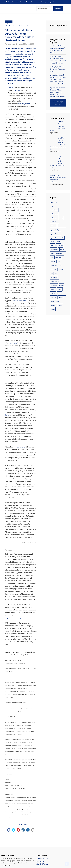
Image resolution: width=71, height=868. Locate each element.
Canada (8, 26)
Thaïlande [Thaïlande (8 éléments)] (53, 309)
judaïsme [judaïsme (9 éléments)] (61, 273)
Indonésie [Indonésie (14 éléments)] (58, 262)
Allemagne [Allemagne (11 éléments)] (54, 206)
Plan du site (40, 862)
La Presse (13, 344)
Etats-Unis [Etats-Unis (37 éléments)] (54, 250)
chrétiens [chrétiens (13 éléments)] (53, 230)
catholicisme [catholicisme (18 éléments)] (54, 218)
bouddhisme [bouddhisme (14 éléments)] (54, 214)
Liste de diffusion (17, 2)
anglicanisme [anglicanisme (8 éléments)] (54, 210)
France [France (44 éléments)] (52, 258)
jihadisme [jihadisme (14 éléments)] (53, 273)
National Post (21, 448)
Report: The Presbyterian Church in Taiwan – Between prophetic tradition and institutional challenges (58, 94)
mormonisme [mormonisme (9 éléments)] (55, 285)
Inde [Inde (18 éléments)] (52, 262)
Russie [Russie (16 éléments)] (59, 297)
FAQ (8, 2)
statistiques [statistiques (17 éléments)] (62, 301)
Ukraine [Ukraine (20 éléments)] (53, 313)
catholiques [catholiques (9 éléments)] (54, 222)
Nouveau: (11, 89)
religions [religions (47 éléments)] (53, 297)
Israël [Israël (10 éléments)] (60, 269)
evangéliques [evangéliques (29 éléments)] (54, 254)
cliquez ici (18, 91)
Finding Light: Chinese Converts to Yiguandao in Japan (57, 70)
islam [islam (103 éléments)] (59, 265)
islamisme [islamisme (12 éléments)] (54, 269)
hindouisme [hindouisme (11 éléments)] (60, 258)
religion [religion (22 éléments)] (60, 293)
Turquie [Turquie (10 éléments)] (60, 309)
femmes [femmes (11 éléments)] (63, 254)
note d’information (25, 105)
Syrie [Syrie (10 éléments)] (58, 305)
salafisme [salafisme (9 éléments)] (53, 301)
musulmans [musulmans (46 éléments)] (54, 289)
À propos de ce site (43, 859)
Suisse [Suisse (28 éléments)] (52, 305)
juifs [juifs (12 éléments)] (52, 277)
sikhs (27, 26)
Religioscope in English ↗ (47, 2)
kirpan (15, 26)
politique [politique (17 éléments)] (53, 293)
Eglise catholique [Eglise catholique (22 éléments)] (55, 234)
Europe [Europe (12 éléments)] (61, 250)
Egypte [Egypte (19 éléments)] (59, 246)
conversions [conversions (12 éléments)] (62, 230)
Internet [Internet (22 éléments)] (53, 265)
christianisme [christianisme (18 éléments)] (54, 226)
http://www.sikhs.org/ (13, 619)
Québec (21, 26)
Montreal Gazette (19, 301)
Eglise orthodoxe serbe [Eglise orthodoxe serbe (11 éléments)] (57, 242)
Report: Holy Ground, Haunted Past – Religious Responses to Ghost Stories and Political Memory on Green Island (58, 81)
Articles (9, 22)
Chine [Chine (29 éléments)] (61, 222)
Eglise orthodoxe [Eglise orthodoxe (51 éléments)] (55, 238)
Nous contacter (30, 2)
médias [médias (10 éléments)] (61, 289)
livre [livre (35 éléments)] (56, 277)
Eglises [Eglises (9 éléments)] (53, 246)
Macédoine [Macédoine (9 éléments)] (54, 281)
